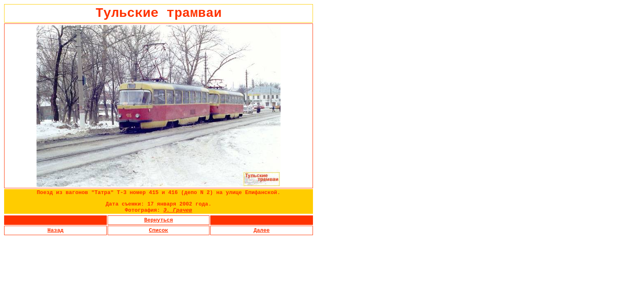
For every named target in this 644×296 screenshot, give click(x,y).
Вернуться (159, 220)
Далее (261, 230)
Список (159, 230)
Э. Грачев (178, 210)
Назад (55, 230)
